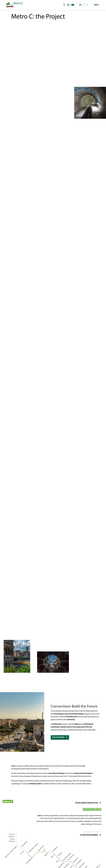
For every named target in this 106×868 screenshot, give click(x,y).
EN (80, 5)
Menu (96, 5)
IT (87, 5)
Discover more (58, 737)
